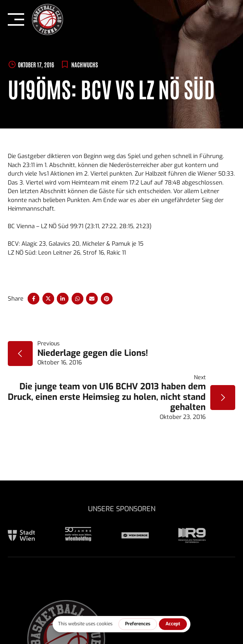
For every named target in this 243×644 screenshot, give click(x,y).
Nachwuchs (85, 64)
